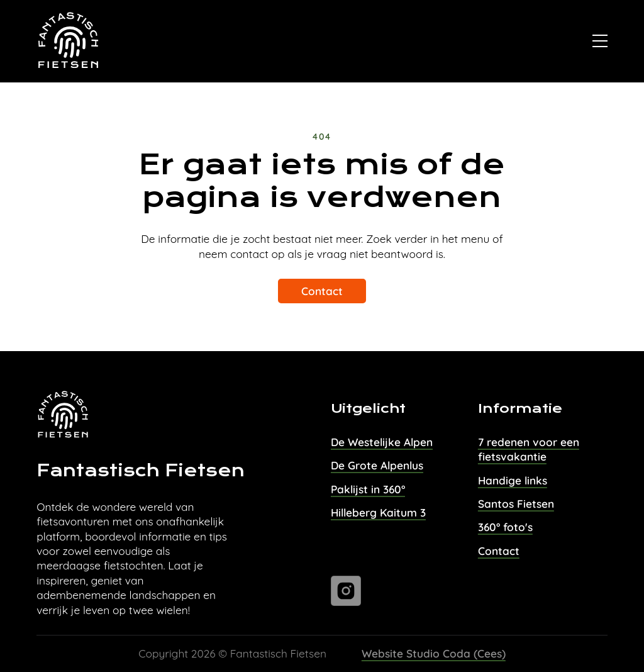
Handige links (513, 480)
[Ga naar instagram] (346, 591)
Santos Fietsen (516, 504)
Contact (322, 291)
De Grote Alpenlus (377, 465)
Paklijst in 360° (368, 489)
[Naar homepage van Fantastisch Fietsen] (69, 42)
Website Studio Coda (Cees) (434, 653)
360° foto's (505, 527)
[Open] (600, 41)
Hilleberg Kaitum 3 (378, 512)
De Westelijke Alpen (382, 442)
